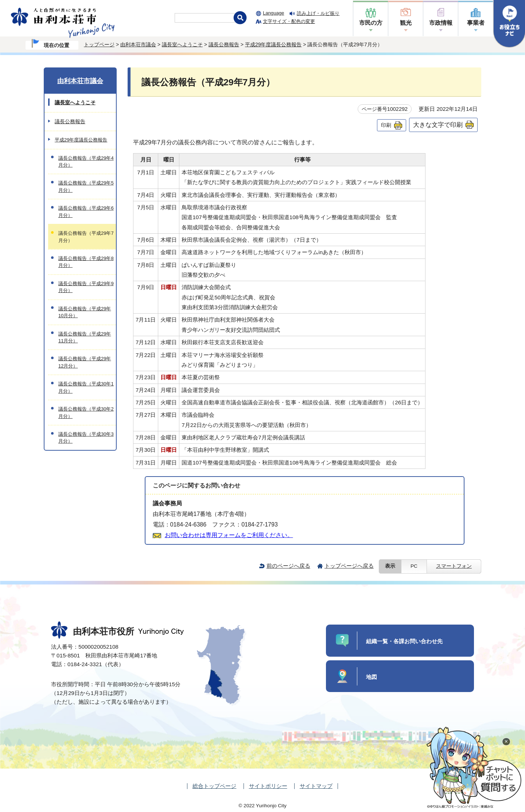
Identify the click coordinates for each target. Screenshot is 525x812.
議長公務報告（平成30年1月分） (86, 387)
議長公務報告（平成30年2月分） (86, 412)
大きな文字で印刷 (438, 125)
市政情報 (441, 23)
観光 (406, 23)
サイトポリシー (268, 786)
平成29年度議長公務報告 (273, 44)
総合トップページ (214, 786)
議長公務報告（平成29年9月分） (86, 287)
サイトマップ (316, 786)
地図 (372, 677)
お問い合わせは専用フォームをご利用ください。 (229, 535)
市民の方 (371, 23)
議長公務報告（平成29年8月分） (86, 262)
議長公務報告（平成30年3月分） (86, 438)
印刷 (386, 125)
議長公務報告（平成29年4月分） (86, 162)
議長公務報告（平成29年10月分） (85, 312)
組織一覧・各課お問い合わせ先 (404, 641)
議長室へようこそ (182, 44)
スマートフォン (454, 566)
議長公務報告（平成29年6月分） (86, 211)
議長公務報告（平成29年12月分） (85, 362)
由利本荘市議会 (138, 44)
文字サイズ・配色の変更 (289, 21)
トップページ (99, 44)
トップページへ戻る (349, 566)
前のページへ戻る (288, 566)
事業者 (476, 23)
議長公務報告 (224, 44)
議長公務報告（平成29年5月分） (86, 186)
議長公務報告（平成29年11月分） (85, 337)
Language (273, 13)
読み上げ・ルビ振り (318, 13)
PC (414, 566)
